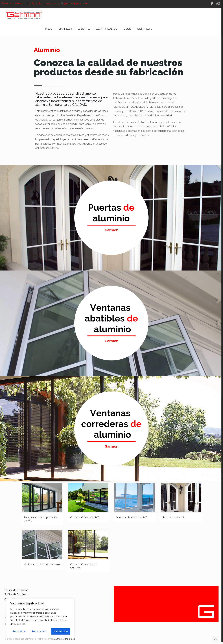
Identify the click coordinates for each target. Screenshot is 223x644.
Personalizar (19, 631)
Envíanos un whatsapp (13, 3)
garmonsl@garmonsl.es (76, 3)
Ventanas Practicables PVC (132, 518)
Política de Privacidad (16, 590)
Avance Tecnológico (65, 639)
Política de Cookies (15, 594)
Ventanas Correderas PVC (85, 518)
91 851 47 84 (35, 3)
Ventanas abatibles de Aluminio (42, 565)
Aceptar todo (61, 631)
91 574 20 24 (53, 3)
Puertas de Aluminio (174, 518)
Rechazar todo (40, 631)
